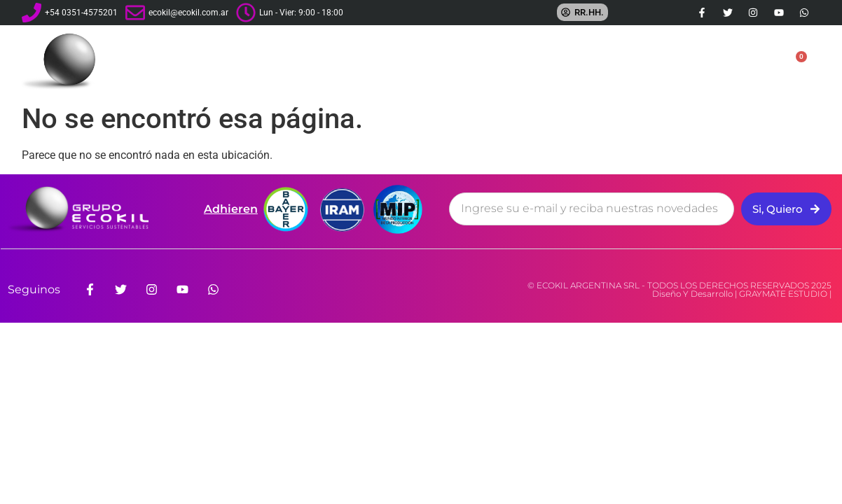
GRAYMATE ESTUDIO (783, 294)
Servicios (522, 61)
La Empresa (438, 61)
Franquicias (605, 61)
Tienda (682, 61)
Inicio (372, 61)
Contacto (745, 61)
